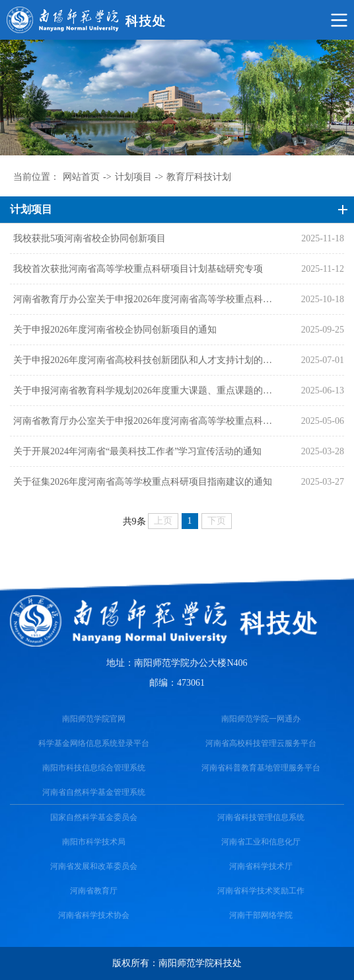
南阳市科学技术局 (94, 842)
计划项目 (133, 177)
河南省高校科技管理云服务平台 (261, 743)
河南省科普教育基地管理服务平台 (261, 768)
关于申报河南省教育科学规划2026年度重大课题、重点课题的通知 (146, 390)
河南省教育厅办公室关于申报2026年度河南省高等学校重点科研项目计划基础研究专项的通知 (146, 299)
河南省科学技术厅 (261, 866)
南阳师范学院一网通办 (261, 719)
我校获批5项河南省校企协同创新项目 (89, 238)
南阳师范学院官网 (94, 719)
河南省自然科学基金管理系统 (94, 792)
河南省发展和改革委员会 (94, 866)
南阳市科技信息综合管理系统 (94, 768)
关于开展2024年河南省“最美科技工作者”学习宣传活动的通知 (137, 451)
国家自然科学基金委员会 (94, 817)
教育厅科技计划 (199, 177)
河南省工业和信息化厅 (261, 842)
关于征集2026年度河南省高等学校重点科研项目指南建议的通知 (143, 482)
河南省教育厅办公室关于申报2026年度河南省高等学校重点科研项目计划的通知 (146, 421)
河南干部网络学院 (261, 915)
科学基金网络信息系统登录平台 (94, 743)
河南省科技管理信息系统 (261, 817)
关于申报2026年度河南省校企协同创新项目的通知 (115, 330)
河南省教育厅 (94, 891)
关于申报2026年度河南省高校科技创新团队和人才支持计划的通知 (146, 360)
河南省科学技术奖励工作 (261, 891)
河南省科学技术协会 (94, 915)
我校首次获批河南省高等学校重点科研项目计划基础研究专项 (138, 269)
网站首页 (81, 177)
